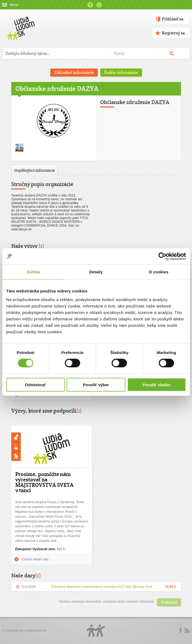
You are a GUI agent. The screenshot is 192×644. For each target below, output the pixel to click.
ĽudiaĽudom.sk (35, 631)
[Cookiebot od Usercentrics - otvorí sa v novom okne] (162, 256)
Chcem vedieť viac (35, 559)
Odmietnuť (35, 384)
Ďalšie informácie (121, 72)
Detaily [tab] (96, 272)
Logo (96, 631)
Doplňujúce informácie (35, 170)
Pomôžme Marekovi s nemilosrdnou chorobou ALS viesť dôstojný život (102, 587)
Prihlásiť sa (173, 19)
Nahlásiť (169, 602)
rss (187, 631)
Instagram (99, 5)
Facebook (90, 5)
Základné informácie (74, 72)
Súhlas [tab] (33, 272)
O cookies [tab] (159, 272)
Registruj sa (173, 33)
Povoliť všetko (156, 384)
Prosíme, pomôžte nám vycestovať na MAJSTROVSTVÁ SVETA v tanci (44, 482)
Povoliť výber (96, 384)
